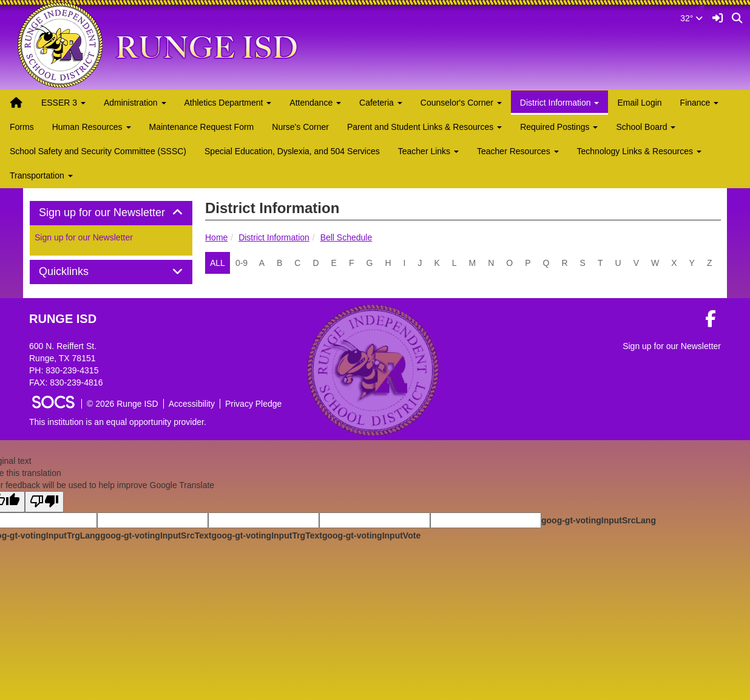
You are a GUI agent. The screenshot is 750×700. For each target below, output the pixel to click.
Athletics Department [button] (228, 103)
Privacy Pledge (253, 404)
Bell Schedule (346, 237)
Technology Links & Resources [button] (639, 151)
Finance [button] (700, 103)
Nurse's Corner (300, 127)
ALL (218, 263)
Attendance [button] (315, 103)
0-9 (242, 263)
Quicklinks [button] (77, 272)
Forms (22, 127)
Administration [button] (135, 103)
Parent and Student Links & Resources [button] (424, 127)
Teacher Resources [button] (518, 151)
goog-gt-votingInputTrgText (266, 535)
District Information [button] (560, 103)
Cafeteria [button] (381, 103)
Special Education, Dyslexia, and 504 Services (292, 151)
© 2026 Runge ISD (123, 404)
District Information (274, 237)
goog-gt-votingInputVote (371, 535)
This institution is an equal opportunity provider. (118, 422)
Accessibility (192, 404)
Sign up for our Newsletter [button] (111, 213)
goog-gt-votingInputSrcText (156, 535)
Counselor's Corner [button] (461, 103)
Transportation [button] (41, 175)
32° (691, 18)
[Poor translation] (44, 502)
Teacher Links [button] (428, 151)
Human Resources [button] (92, 127)
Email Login (639, 103)
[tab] (111, 213)
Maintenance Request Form (202, 127)
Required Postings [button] (559, 127)
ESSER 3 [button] (63, 103)
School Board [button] (646, 127)
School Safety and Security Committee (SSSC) (98, 151)
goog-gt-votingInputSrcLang (599, 520)
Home (216, 237)
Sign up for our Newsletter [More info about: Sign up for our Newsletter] (84, 237)
